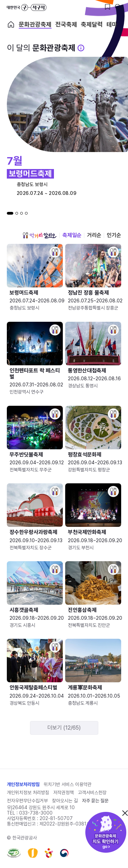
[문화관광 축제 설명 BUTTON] (81, 48)
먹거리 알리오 (40, 235)
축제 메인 (11, 24)
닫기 (125, 813)
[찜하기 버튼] (108, 7)
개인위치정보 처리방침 (28, 792)
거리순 (94, 235)
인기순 (114, 235)
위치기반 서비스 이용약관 (68, 784)
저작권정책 (63, 792)
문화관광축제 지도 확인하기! (106, 832)
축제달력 (92, 24)
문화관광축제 (35, 24)
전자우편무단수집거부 (27, 801)
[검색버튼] (118, 7)
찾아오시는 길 (65, 801)
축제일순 (72, 235)
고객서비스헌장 (92, 792)
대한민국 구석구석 (27, 7)
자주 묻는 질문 (95, 801)
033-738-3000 (36, 813)
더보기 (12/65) (64, 728)
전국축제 (66, 24)
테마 (112, 24)
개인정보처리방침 (23, 784)
